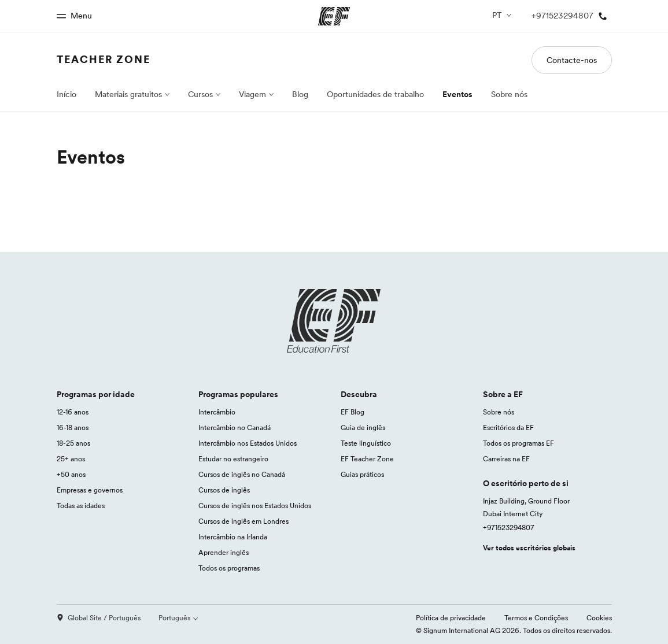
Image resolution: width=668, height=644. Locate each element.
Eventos (457, 94)
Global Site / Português (99, 618)
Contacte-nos (572, 60)
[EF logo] (334, 321)
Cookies (599, 618)
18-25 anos (73, 443)
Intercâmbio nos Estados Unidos (248, 443)
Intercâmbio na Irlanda (233, 537)
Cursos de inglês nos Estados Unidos (255, 506)
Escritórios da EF (508, 428)
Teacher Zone (104, 59)
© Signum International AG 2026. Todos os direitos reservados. (514, 630)
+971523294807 (509, 528)
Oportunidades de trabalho (375, 94)
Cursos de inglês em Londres (243, 521)
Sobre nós (509, 94)
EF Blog (353, 412)
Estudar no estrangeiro (233, 459)
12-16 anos (73, 412)
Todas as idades (81, 506)
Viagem (252, 94)
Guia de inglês (363, 428)
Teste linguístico (366, 443)
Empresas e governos (90, 490)
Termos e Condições (536, 618)
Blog (300, 94)
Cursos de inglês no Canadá (242, 474)
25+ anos (71, 459)
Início (67, 94)
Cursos (200, 94)
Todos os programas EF (518, 443)
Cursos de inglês (224, 490)
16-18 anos (73, 428)
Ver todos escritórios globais (529, 548)
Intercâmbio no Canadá (235, 428)
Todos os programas (229, 568)
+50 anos (71, 474)
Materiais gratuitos (128, 94)
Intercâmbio (217, 412)
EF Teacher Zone (367, 459)
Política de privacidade (451, 618)
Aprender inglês (224, 552)
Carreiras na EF (506, 459)
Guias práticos (362, 474)
